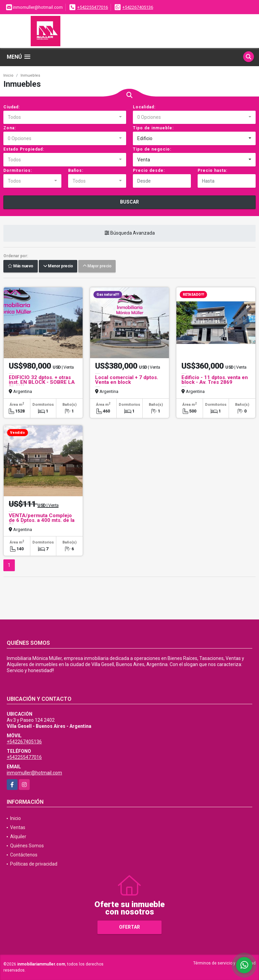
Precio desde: (149, 170)
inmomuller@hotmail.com (34, 773)
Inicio (8, 75)
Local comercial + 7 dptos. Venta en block (127, 380)
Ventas (18, 827)
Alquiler (18, 837)
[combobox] (65, 117)
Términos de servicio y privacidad (224, 963)
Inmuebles (30, 75)
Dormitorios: (18, 170)
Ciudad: (12, 107)
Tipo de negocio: (152, 149)
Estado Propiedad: (24, 149)
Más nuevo (21, 266)
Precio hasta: (212, 170)
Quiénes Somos (27, 846)
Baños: (76, 170)
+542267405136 (138, 7)
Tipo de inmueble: (153, 128)
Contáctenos (24, 855)
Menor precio (58, 266)
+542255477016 (93, 7)
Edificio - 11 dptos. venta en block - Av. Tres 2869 (215, 380)
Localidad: (144, 107)
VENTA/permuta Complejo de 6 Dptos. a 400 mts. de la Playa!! (42, 520)
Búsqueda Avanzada (130, 233)
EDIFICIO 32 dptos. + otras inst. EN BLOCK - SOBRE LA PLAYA (42, 382)
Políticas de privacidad (34, 864)
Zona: (10, 128)
